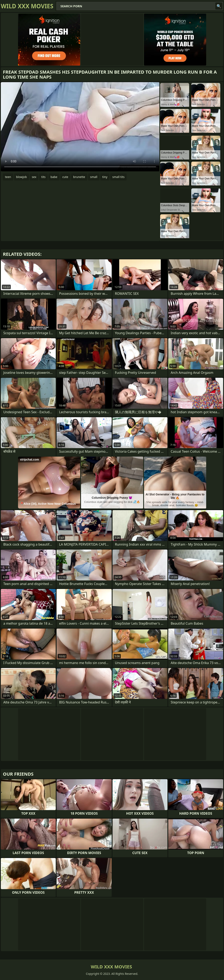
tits (43, 177)
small (94, 177)
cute (65, 177)
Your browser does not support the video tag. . (80, 127)
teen (8, 177)
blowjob (22, 177)
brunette (79, 177)
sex (34, 177)
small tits (118, 177)
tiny (105, 177)
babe (54, 177)
